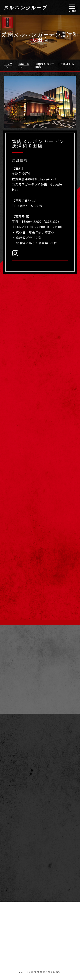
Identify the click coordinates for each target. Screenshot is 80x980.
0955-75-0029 (31, 206)
